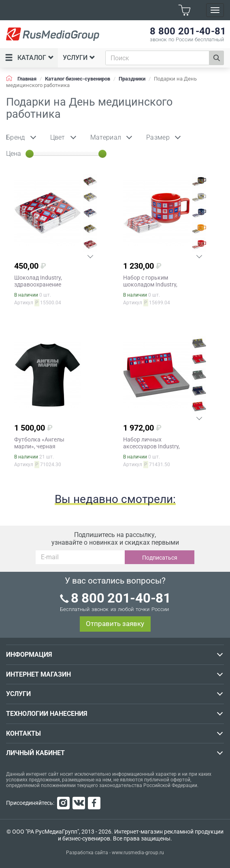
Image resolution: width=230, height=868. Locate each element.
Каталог (29, 58)
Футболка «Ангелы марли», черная (39, 443)
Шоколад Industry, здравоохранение (38, 281)
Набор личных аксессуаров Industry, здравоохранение (151, 446)
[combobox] (157, 58)
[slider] (30, 154)
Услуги (79, 58)
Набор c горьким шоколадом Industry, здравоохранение (150, 284)
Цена (14, 154)
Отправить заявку (115, 624)
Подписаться (160, 558)
